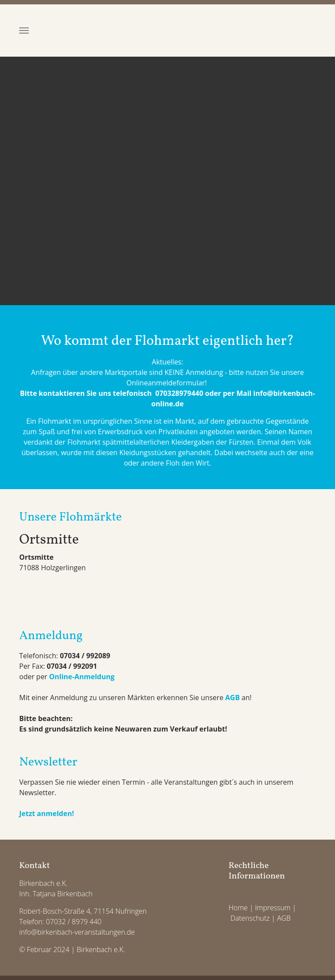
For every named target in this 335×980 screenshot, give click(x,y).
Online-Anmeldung (82, 677)
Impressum (273, 908)
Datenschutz (250, 918)
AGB (232, 698)
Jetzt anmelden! (47, 813)
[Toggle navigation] (24, 31)
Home (238, 908)
